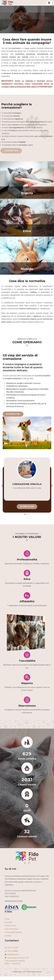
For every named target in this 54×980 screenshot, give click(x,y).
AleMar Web (22, 972)
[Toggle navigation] (49, 3)
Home (7, 919)
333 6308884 (11, 951)
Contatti (8, 936)
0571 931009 (11, 948)
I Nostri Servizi (11, 926)
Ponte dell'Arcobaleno (13, 932)
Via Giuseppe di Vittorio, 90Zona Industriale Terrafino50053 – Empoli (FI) (17, 961)
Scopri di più (13, 414)
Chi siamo (9, 922)
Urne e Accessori (12, 929)
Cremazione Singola (27, 484)
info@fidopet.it (12, 955)
